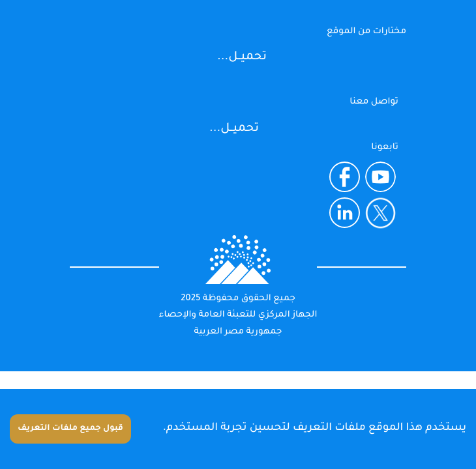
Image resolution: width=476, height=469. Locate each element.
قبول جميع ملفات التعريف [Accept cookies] (70, 429)
